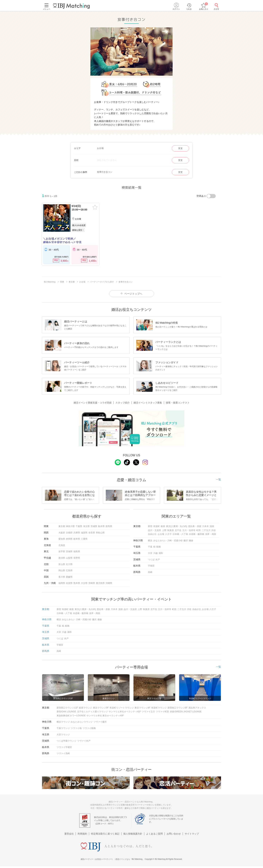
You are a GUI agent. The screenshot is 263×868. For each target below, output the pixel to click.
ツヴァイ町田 (162, 712)
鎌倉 (191, 541)
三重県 (84, 539)
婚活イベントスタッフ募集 (148, 403)
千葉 (150, 547)
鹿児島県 (100, 583)
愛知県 (62, 539)
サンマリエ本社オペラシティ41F (125, 712)
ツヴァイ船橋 (89, 728)
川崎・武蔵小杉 (175, 541)
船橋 (159, 547)
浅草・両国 (211, 534)
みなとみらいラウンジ (82, 722)
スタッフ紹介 (123, 403)
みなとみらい (160, 541)
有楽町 (157, 526)
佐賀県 (69, 583)
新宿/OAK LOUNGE (66, 712)
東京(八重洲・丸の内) (177, 526)
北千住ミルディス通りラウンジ (92, 712)
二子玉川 (206, 530)
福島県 (77, 551)
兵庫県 (77, 533)
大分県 (84, 583)
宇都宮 (151, 566)
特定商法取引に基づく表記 (105, 834)
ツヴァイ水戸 (84, 741)
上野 (164, 530)
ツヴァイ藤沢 (100, 722)
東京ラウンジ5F (101, 708)
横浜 (150, 541)
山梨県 (69, 558)
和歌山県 (100, 533)
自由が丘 (152, 534)
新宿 (150, 526)
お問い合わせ (174, 834)
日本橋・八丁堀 (180, 534)
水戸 (158, 560)
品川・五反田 (155, 530)
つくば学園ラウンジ (66, 741)
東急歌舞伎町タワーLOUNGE (71, 716)
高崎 (150, 572)
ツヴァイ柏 (76, 728)
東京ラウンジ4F (142, 708)
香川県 (62, 577)
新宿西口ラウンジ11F (67, 708)
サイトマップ (192, 834)
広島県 (69, 571)
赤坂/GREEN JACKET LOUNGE (186, 712)
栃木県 (101, 526)
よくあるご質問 (154, 834)
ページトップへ (133, 294)
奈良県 (92, 533)
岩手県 (62, 551)
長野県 (77, 558)
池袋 (212, 526)
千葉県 (79, 526)
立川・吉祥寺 (189, 530)
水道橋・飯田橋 (197, 534)
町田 (199, 530)
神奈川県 (70, 526)
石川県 (69, 564)
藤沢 (186, 541)
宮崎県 (92, 583)
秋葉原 (171, 530)
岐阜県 (77, 539)
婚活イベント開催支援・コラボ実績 (93, 403)
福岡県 (62, 583)
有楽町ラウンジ (159, 708)
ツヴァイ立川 (148, 712)
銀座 (163, 526)
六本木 (205, 526)
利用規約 (82, 834)
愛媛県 (69, 577)
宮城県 (69, 551)
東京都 (62, 526)
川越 (155, 553)
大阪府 (62, 533)
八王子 (168, 534)
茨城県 (94, 526)
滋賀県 (84, 533)
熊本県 (77, 583)
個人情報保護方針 (133, 834)
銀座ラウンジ (85, 708)
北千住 (178, 530)
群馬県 (109, 526)
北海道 (62, 545)
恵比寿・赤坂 (195, 526)
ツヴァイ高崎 (63, 753)
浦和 (161, 553)
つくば (151, 560)
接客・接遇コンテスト (178, 403)
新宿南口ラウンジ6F (178, 708)
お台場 (161, 534)
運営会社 (69, 834)
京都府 (69, 533)
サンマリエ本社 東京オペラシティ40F (105, 716)
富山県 (62, 564)
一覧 (218, 480)
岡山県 (62, 571)
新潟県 (62, 558)
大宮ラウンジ (63, 735)
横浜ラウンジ (63, 722)
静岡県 (69, 539)
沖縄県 (109, 583)
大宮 (150, 553)
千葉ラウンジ (63, 728)
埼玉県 (86, 526)
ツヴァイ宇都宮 (64, 747)
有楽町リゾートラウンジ (122, 708)
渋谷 (214, 530)
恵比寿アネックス (197, 708)
